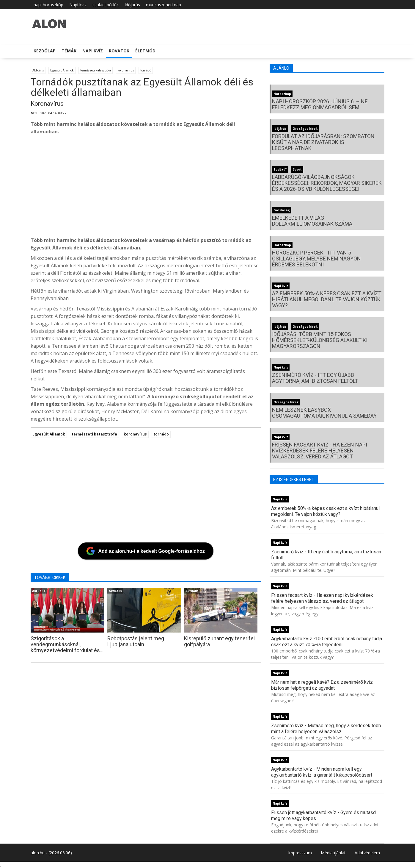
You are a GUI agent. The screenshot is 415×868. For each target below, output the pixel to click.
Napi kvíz (78, 5)
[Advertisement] (146, 188)
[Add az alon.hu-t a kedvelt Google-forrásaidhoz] (146, 551)
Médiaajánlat (333, 853)
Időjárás (132, 5)
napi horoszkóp (48, 5)
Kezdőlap (45, 51)
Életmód (145, 51)
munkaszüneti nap (164, 5)
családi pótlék (106, 5)
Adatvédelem (367, 853)
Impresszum (300, 853)
